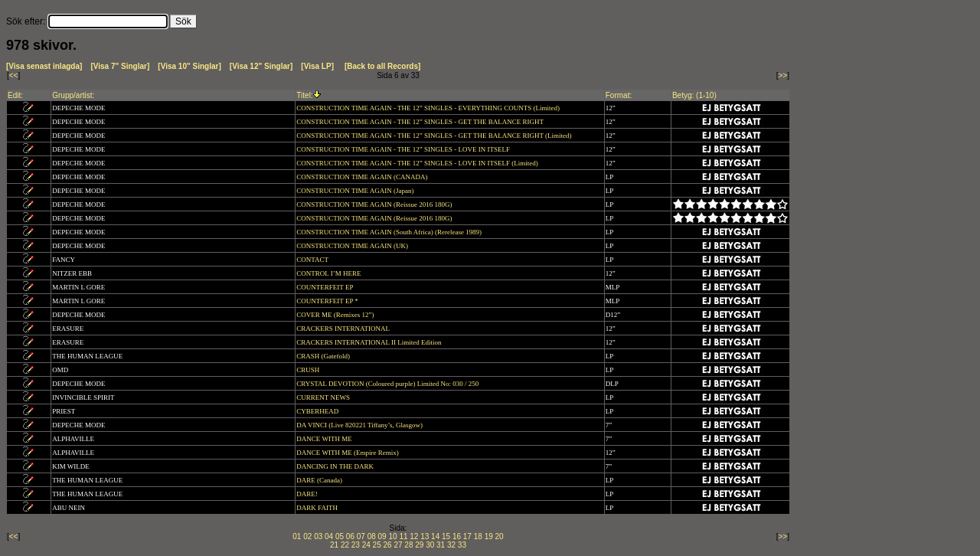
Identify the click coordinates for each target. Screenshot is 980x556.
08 (372, 536)
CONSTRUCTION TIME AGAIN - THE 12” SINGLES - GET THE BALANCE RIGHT (421, 122)
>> (783, 75)
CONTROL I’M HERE (329, 273)
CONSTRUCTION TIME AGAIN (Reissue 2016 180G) (375, 204)
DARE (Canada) (320, 480)
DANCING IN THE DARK (336, 466)
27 (398, 545)
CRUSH (309, 370)
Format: (619, 95)
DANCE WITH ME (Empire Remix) (348, 453)
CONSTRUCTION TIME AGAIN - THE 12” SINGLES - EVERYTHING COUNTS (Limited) (429, 108)
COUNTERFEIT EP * (328, 301)
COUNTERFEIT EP (325, 287)
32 (451, 545)
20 (500, 536)
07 (361, 536)
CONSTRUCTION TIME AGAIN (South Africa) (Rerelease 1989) (390, 232)
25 (377, 545)
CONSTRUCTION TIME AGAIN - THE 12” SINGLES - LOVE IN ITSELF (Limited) (418, 163)
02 (307, 536)
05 (340, 536)
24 (366, 545)
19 (489, 536)
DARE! (308, 494)
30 (430, 545)
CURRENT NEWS (324, 397)
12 (414, 536)
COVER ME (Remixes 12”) (336, 315)
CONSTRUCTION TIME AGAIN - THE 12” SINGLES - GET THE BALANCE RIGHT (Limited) (434, 136)
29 (419, 545)
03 (318, 536)
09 (382, 536)
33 (462, 545)
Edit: (15, 95)
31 (441, 545)
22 (345, 545)
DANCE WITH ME (325, 439)
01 (297, 536)
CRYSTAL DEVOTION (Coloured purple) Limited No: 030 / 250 (388, 384)
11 (403, 536)
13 (425, 536)
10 (392, 536)
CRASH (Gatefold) (324, 356)
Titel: (304, 95)
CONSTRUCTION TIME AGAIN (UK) (353, 246)
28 (408, 545)
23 (356, 545)
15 (446, 536)
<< (14, 75)
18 (478, 536)
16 (457, 536)
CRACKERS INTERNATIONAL (344, 329)
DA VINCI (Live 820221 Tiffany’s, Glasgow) (360, 425)
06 (350, 536)
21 (334, 545)
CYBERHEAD (318, 411)
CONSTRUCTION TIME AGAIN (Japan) (356, 191)
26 (388, 545)
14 (435, 536)
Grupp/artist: (73, 95)
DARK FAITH (318, 508)
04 (329, 536)
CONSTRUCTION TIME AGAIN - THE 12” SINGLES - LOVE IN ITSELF (404, 149)
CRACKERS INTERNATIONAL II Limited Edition (369, 342)
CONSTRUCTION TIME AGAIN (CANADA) (363, 177)
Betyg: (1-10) (694, 95)
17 (467, 536)
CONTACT (313, 260)
